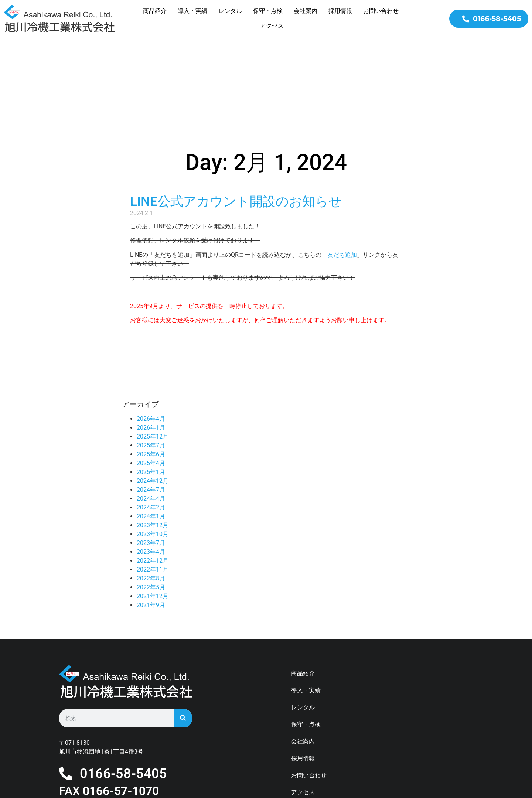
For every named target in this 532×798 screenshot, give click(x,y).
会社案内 (306, 11)
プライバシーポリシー (321, 735)
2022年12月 (153, 487)
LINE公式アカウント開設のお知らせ (236, 128)
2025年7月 (151, 371)
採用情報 (340, 11)
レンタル (230, 11)
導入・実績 (192, 11)
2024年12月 (153, 407)
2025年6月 (151, 380)
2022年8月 (151, 504)
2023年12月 (153, 451)
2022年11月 (153, 496)
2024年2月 (151, 434)
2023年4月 (151, 478)
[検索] (183, 644)
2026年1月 (151, 354)
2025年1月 (151, 398)
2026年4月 (151, 345)
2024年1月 (151, 442)
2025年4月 (151, 389)
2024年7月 (151, 416)
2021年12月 (153, 522)
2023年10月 (153, 460)
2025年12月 (153, 363)
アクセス (272, 26)
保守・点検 (268, 11)
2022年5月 (151, 513)
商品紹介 (155, 11)
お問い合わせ (381, 11)
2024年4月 (151, 425)
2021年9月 (151, 531)
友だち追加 (342, 181)
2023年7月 (151, 469)
